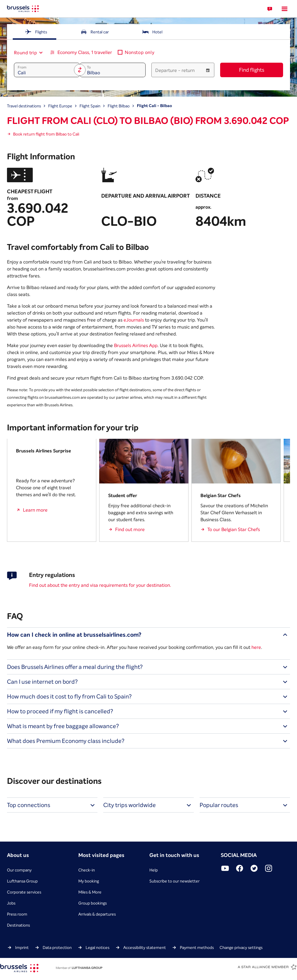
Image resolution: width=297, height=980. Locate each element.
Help (154, 870)
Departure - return (175, 70)
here (256, 647)
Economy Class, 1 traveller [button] (85, 52)
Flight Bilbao (119, 106)
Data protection (57, 947)
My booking (89, 881)
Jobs (11, 903)
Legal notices (97, 947)
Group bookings (93, 903)
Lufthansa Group (22, 881)
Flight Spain (90, 106)
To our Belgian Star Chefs (234, 529)
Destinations (18, 925)
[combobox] (26, 53)
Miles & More (90, 892)
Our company (19, 870)
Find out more (130, 529)
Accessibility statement (145, 947)
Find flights (252, 70)
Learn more (35, 510)
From (22, 67)
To (89, 67)
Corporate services (24, 892)
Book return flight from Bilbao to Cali (46, 134)
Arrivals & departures (97, 914)
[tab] (36, 32)
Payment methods (197, 947)
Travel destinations (24, 106)
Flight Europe (60, 106)
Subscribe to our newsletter (174, 881)
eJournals (134, 320)
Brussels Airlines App (136, 345)
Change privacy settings (241, 947)
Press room (17, 914)
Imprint (22, 947)
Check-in (87, 870)
